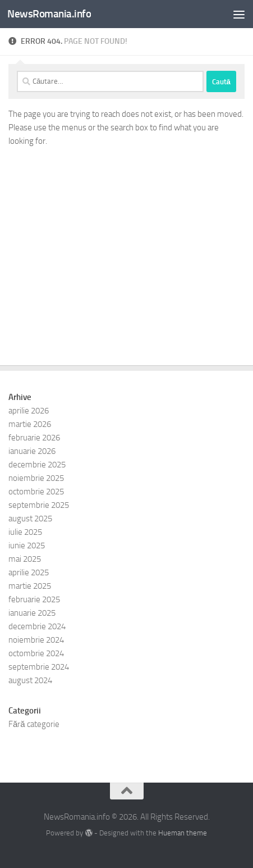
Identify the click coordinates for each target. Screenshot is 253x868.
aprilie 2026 (29, 411)
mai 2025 (25, 559)
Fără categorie (34, 724)
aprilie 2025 (29, 572)
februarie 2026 (34, 438)
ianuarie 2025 (32, 613)
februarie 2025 (34, 599)
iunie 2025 (27, 546)
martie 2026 (30, 424)
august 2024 (30, 680)
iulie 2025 (25, 532)
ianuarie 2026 (32, 451)
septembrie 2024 (39, 667)
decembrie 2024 (37, 626)
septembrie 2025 (39, 505)
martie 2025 (30, 586)
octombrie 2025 (36, 492)
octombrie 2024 (36, 653)
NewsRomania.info (49, 14)
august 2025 (30, 519)
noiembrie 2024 (36, 640)
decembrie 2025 (37, 465)
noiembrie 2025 (36, 478)
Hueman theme (183, 833)
